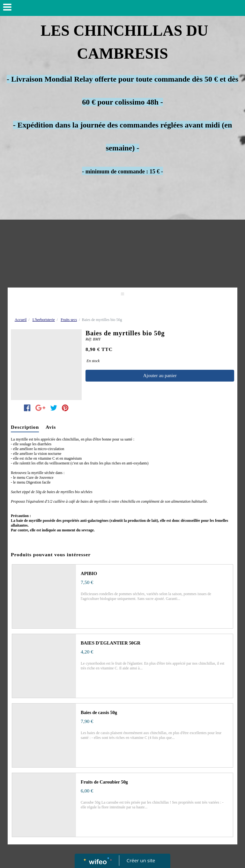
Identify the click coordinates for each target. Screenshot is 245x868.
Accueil (21, 320)
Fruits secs (69, 320)
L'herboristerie (44, 320)
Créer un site (141, 860)
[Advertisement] (122, 240)
